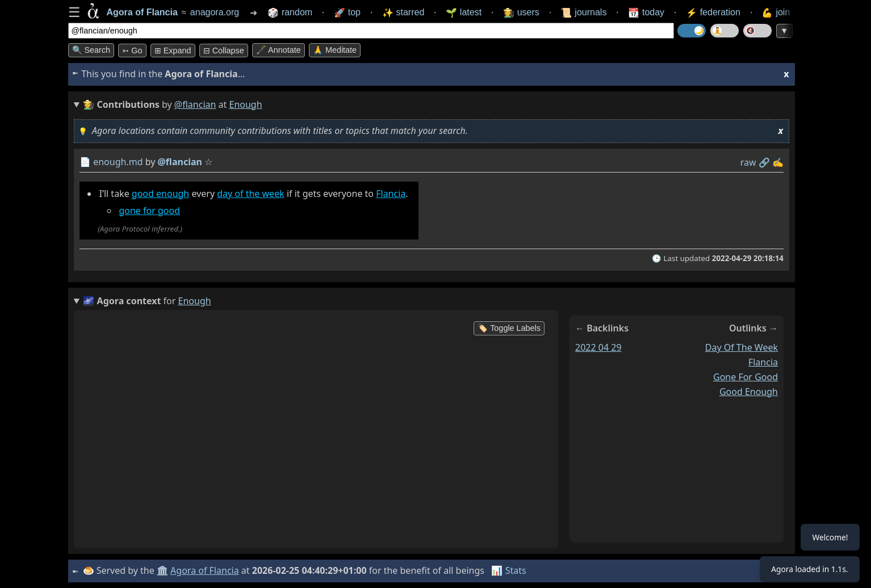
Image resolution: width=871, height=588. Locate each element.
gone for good (149, 211)
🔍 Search (91, 50)
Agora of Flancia (206, 570)
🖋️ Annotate (279, 50)
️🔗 (764, 162)
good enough (160, 194)
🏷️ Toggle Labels (509, 328)
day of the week (251, 194)
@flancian (195, 104)
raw (748, 162)
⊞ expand (173, 51)
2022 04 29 (598, 347)
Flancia (391, 194)
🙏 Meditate (335, 50)
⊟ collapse (224, 51)
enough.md (118, 162)
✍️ (778, 162)
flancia (763, 362)
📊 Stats (510, 570)
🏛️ (164, 570)
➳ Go (132, 51)
